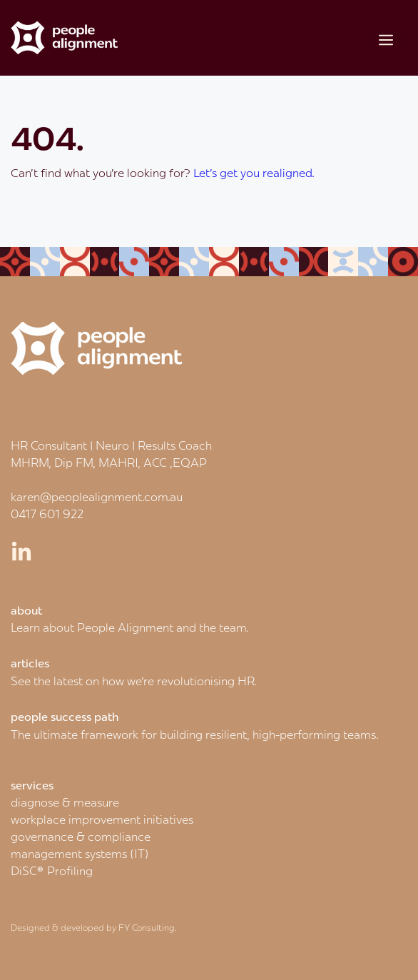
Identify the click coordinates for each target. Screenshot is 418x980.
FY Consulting (147, 928)
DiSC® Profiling (52, 871)
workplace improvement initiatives (102, 819)
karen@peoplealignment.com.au (97, 497)
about (26, 610)
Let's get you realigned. (254, 173)
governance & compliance (81, 837)
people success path (65, 717)
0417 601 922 (47, 514)
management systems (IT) (80, 854)
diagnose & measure (65, 802)
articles (30, 663)
